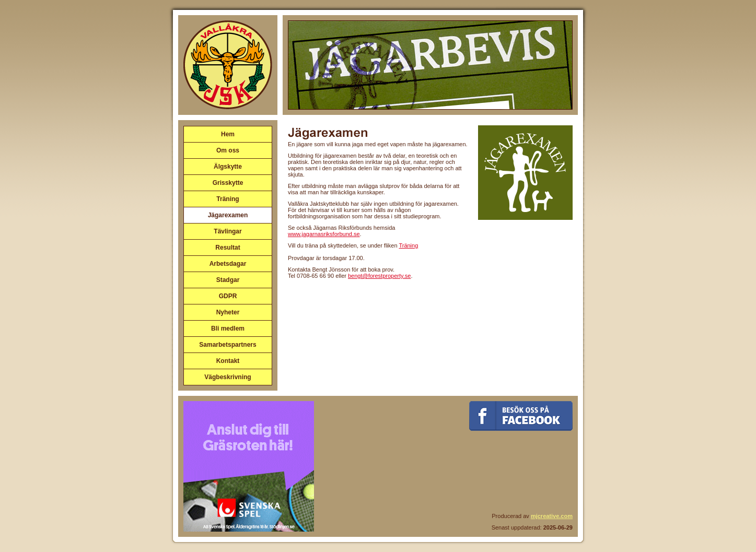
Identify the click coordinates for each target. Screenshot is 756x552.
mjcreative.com (552, 516)
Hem (228, 134)
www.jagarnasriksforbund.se (324, 234)
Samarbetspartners (228, 345)
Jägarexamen (228, 215)
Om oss (228, 150)
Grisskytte (228, 183)
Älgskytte (228, 167)
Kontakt (228, 361)
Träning (228, 199)
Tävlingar (228, 231)
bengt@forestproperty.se (379, 276)
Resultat (228, 248)
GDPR (228, 296)
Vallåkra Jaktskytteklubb (228, 65)
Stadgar (228, 280)
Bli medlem (228, 328)
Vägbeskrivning (228, 377)
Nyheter (228, 312)
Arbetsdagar (228, 264)
